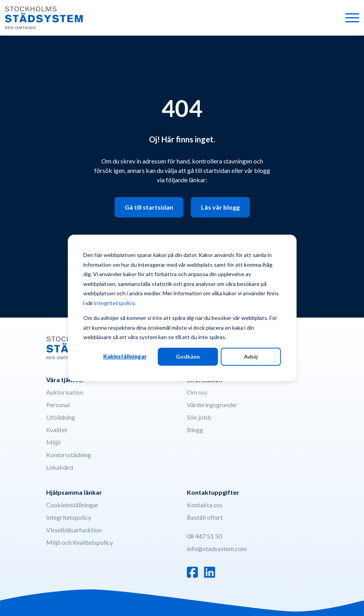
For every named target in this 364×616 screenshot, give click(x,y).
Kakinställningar (125, 356)
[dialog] (182, 308)
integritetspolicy (114, 303)
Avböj (251, 356)
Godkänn (188, 356)
